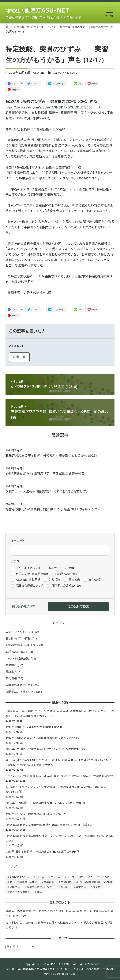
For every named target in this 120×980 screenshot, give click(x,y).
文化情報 (11, 678)
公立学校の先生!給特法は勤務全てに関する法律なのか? (41, 923)
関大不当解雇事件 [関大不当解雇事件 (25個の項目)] (20, 892)
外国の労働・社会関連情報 (22, 645)
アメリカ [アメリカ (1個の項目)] (56, 877)
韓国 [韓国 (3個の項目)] (40, 892)
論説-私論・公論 (15, 652)
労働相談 (11, 665)
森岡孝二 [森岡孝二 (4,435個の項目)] (15, 887)
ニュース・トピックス (65, 73)
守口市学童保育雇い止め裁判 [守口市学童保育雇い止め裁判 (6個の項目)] (95, 882)
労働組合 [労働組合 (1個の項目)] (66, 882)
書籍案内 (11, 672)
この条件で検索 (78, 607)
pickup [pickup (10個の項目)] (40, 877)
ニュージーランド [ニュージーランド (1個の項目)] (100, 877)
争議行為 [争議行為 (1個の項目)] (49, 882)
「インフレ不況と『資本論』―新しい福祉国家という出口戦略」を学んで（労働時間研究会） (60, 776)
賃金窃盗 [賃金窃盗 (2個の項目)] (81, 887)
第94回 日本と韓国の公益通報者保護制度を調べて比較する (43, 738)
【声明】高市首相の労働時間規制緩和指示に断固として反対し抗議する (49, 825)
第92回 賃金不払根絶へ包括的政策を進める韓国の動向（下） (43, 852)
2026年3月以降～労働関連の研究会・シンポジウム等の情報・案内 (46, 749)
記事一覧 (19, 357)
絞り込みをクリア (24, 607)
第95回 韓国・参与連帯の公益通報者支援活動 (34, 727)
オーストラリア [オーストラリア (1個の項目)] (75, 877)
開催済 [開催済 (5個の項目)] (97, 887)
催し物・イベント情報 (18, 638)
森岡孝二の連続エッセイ (20, 692)
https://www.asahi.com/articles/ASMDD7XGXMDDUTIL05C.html (53, 107)
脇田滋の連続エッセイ (19, 685)
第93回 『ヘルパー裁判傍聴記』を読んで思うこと (36, 814)
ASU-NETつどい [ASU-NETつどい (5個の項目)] (19, 877)
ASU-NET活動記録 (18, 659)
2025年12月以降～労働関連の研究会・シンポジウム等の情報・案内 (47, 803)
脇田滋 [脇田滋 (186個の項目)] (65, 887)
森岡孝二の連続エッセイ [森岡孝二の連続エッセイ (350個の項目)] (41, 887)
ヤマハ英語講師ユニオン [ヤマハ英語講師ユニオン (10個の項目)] (23, 882)
